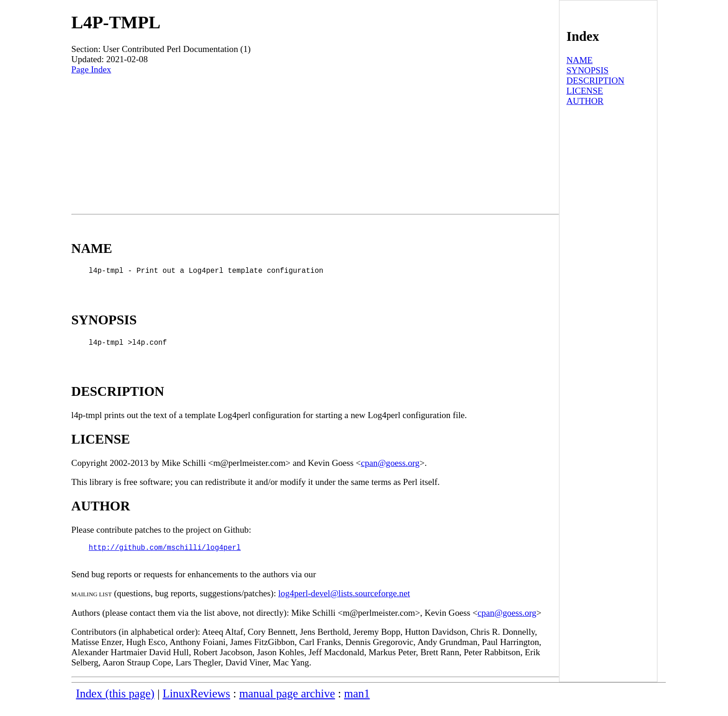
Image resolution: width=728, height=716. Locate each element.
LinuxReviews (196, 705)
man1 (357, 705)
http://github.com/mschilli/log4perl (165, 556)
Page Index (91, 69)
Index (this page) (115, 705)
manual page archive (287, 705)
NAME (580, 60)
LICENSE (585, 91)
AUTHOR (585, 101)
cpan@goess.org (390, 470)
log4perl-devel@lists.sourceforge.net (344, 604)
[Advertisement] (315, 144)
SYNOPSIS (588, 70)
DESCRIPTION (595, 81)
